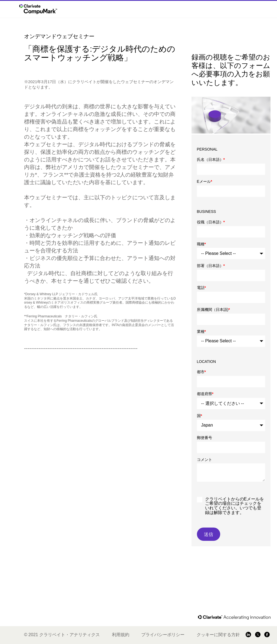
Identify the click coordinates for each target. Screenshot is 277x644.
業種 (201, 331)
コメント (205, 460)
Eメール (205, 181)
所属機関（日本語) (213, 310)
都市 (201, 372)
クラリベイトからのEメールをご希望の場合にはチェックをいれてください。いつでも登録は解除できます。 (235, 506)
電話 (201, 288)
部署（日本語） (211, 266)
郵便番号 (205, 438)
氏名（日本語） (211, 160)
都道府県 (205, 394)
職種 (201, 244)
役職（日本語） (211, 222)
